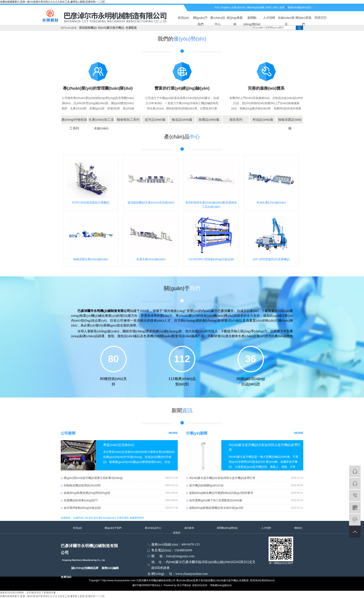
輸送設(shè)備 (182, 120)
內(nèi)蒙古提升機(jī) (111, 28)
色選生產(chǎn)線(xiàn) (151, 259)
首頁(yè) (183, 18)
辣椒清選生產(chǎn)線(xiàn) (91, 259)
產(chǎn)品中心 (218, 18)
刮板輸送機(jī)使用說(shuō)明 (82, 485)
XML (275, 7)
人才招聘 (269, 18)
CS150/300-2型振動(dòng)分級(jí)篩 (211, 259)
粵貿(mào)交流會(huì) (119, 445)
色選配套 (131, 28)
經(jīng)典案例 (235, 18)
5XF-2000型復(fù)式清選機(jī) (271, 259)
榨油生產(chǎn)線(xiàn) (271, 202)
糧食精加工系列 (128, 120)
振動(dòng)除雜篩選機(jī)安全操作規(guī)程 (216, 508)
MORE (173, 433)
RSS (269, 7)
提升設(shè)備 (155, 120)
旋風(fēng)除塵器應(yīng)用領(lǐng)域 (87, 493)
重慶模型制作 (137, 518)
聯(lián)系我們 (303, 18)
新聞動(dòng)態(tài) (252, 18)
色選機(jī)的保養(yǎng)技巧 (81, 500)
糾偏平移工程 (81, 518)
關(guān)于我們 (200, 18)
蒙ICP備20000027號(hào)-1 (147, 585)
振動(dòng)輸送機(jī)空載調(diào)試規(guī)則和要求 (221, 493)
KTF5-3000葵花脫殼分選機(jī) (91, 202)
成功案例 (189, 528)
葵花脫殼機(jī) (88, 28)
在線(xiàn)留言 (286, 18)
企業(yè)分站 (238, 7)
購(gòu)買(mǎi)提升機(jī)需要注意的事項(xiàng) (93, 478)
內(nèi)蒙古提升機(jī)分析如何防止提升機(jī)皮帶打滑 (222, 478)
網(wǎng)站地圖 (256, 7)
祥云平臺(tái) (184, 585)
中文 (217, 7)
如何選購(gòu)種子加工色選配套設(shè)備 (216, 500)
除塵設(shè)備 (209, 120)
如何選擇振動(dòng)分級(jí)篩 (82, 508)
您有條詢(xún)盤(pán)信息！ (297, 7)
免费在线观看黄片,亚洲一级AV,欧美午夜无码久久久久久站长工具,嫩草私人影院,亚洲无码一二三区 (52, 2)
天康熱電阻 (123, 518)
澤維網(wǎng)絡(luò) (221, 585)
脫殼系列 (236, 120)
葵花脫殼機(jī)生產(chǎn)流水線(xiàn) (151, 202)
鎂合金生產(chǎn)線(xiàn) (102, 518)
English (225, 7)
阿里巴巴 (321, 18)
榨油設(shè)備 (263, 120)
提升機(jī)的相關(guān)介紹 (206, 485)
